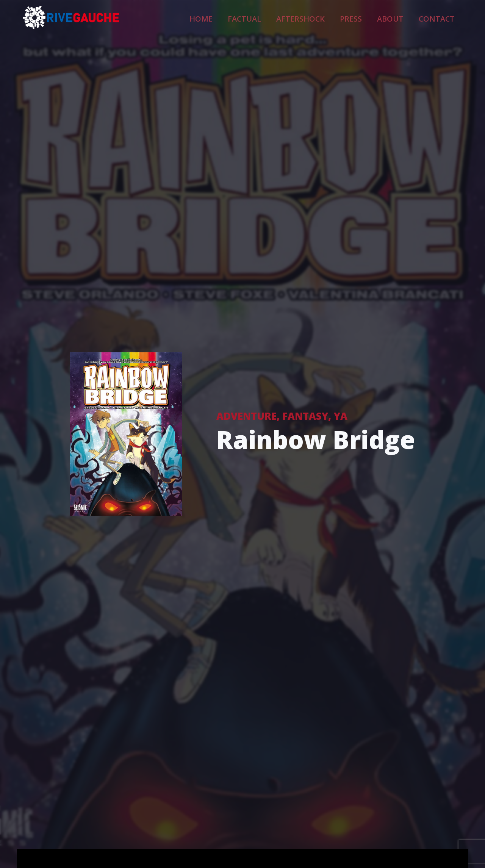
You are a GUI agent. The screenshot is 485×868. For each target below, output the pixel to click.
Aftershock (332, 18)
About (404, 18)
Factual (288, 18)
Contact (442, 18)
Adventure (246, 416)
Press (372, 18)
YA (341, 416)
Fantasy (305, 416)
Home (253, 18)
